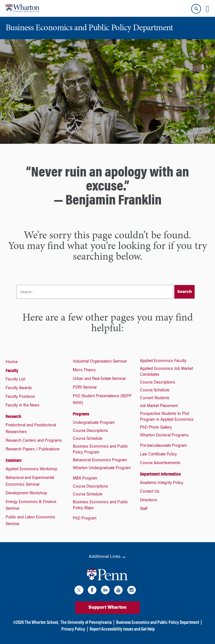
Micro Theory (84, 370)
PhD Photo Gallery (156, 428)
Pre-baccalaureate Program (163, 446)
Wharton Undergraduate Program (102, 468)
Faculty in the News (23, 406)
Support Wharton (107, 608)
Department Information (160, 474)
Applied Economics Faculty (163, 361)
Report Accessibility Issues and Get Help (122, 629)
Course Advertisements (160, 463)
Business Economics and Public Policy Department (158, 623)
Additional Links (107, 557)
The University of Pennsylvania (86, 623)
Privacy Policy (73, 629)
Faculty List (15, 380)
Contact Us (150, 492)
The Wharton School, (42, 623)
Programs (81, 414)
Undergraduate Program (94, 423)
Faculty (12, 371)
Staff (144, 509)
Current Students (155, 398)
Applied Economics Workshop (31, 469)
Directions (149, 500)
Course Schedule (87, 439)
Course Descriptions (90, 431)
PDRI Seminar (85, 388)
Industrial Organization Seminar (100, 362)
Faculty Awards (19, 388)
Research (13, 417)
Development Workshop (26, 493)
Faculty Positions (20, 397)
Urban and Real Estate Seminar (99, 379)
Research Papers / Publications (33, 450)
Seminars (14, 461)
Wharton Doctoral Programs (164, 436)
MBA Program (85, 479)
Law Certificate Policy (158, 455)
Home (12, 362)
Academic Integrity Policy (162, 483)
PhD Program (85, 519)
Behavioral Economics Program (100, 460)
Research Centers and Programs (34, 441)
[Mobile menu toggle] (207, 9)
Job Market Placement (159, 406)
